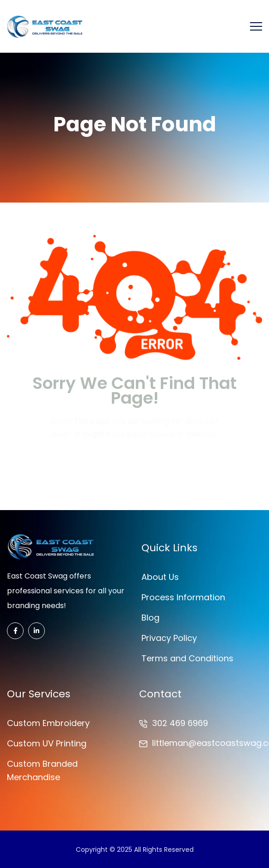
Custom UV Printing (47, 743)
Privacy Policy (169, 638)
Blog (150, 618)
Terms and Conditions (187, 658)
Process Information (183, 597)
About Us (160, 577)
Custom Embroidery (48, 723)
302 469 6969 (180, 723)
